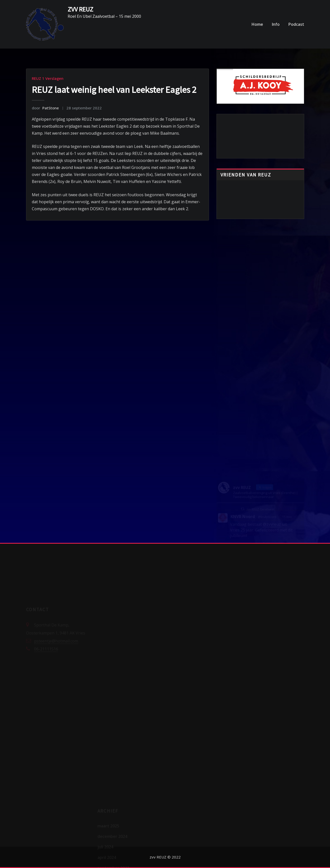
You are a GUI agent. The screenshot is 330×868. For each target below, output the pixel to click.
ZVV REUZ (80, 9)
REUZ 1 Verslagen (48, 78)
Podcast (296, 24)
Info (276, 24)
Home (257, 24)
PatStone (45, 108)
